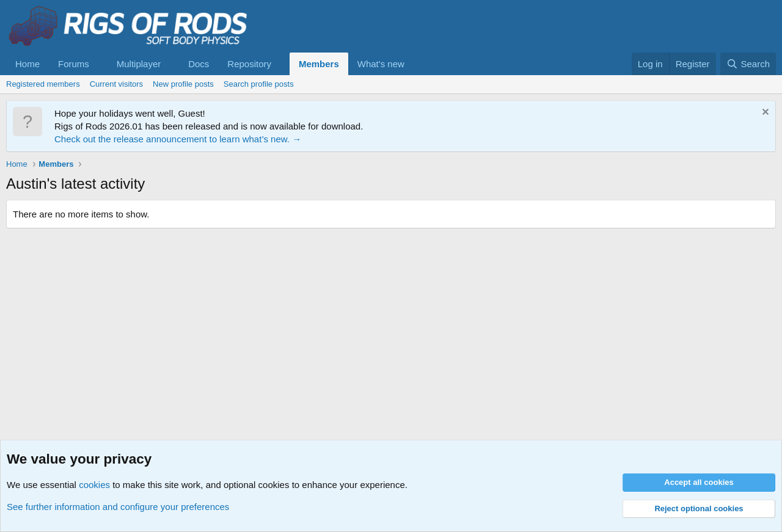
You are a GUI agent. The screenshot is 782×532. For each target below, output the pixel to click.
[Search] (748, 64)
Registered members (43, 84)
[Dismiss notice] (764, 113)
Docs (199, 64)
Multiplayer (139, 64)
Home (27, 64)
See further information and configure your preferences (118, 507)
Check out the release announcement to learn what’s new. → (178, 139)
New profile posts (183, 84)
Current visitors (116, 84)
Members (319, 64)
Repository (249, 64)
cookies (94, 485)
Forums (74, 64)
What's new (381, 64)
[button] (99, 64)
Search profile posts (259, 84)
